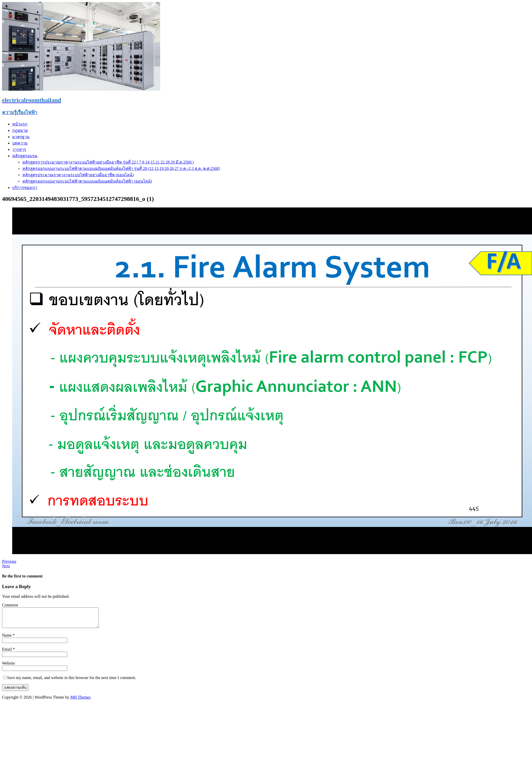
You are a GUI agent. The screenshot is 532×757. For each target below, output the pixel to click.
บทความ (20, 143)
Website (9, 667)
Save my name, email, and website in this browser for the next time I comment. (72, 681)
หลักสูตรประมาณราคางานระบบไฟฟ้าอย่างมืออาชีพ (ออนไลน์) (78, 175)
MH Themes (80, 701)
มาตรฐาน (21, 137)
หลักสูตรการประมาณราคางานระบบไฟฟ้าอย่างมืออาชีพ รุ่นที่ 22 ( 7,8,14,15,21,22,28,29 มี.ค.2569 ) (108, 162)
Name (7, 639)
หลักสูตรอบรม (25, 156)
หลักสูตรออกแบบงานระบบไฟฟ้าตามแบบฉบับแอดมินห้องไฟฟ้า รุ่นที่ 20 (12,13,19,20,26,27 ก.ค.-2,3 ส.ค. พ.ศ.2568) (121, 168)
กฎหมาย (20, 130)
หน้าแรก (20, 124)
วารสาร (19, 149)
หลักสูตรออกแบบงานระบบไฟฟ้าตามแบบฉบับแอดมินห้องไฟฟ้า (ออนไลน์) (87, 181)
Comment (10, 605)
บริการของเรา (25, 188)
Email (7, 653)
